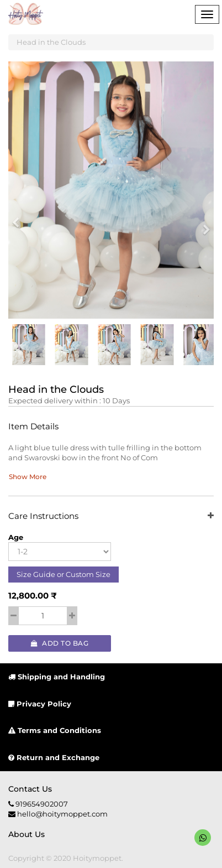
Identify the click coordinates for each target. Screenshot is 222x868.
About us (27, 834)
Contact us (30, 789)
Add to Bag (60, 643)
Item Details (33, 427)
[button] (19, 217)
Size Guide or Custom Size (64, 574)
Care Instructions (111, 516)
